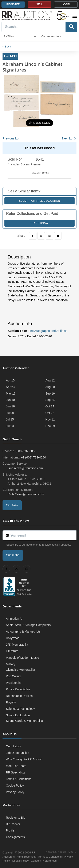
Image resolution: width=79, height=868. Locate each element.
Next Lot (68, 138)
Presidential (14, 683)
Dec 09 (50, 426)
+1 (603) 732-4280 (33, 457)
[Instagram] (50, 236)
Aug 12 (50, 380)
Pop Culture (14, 676)
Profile (10, 830)
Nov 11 (50, 419)
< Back (7, 47)
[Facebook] (33, 236)
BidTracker (13, 824)
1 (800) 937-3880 (25, 451)
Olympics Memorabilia (20, 670)
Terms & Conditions (19, 779)
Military (11, 664)
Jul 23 (10, 426)
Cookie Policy (15, 786)
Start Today (39, 223)
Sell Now (12, 505)
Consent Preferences (44, 861)
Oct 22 (50, 413)
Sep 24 (50, 400)
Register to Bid (16, 818)
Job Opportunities (17, 753)
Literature (12, 651)
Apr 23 (10, 387)
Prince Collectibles (18, 689)
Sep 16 (50, 393)
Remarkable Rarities (19, 696)
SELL (39, 4)
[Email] (58, 236)
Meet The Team (16, 766)
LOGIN (66, 4)
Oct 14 (50, 406)
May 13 (11, 393)
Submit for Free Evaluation (39, 201)
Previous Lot (11, 138)
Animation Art (15, 619)
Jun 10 (10, 400)
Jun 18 (10, 406)
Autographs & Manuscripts (23, 631)
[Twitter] (41, 236)
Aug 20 (50, 387)
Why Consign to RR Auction (24, 759)
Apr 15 (10, 380)
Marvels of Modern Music (22, 658)
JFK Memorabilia (17, 645)
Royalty (11, 702)
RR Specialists (15, 772)
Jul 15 (10, 419)
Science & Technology (20, 709)
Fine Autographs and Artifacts (48, 331)
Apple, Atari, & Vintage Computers (28, 625)
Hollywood (13, 638)
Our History (13, 746)
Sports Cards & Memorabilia (24, 721)
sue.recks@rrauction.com (25, 468)
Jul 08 (10, 413)
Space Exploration (18, 715)
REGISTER (13, 4)
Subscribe (13, 555)
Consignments (15, 837)
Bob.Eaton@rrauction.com (26, 494)
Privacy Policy (15, 792)
